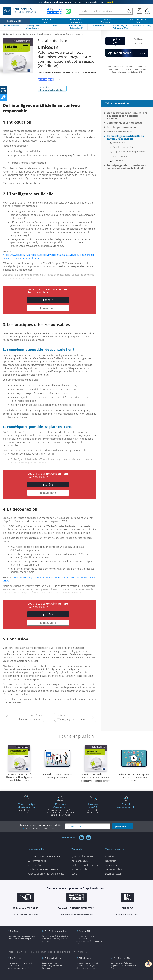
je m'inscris (123, 826)
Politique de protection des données (46, 874)
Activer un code (79, 869)
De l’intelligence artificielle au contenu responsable (125, 137)
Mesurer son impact (30, 719)
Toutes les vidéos (114, 869)
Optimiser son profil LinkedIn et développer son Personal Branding (127, 116)
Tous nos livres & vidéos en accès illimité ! (77, 2)
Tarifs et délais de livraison (85, 865)
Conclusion (118, 161)
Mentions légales (36, 865)
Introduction (119, 143)
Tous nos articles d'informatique (44, 856)
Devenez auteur (113, 874)
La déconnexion (120, 156)
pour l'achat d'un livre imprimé (27, 808)
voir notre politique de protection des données (44, 828)
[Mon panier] (139, 11)
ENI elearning (86, 958)
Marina (85, 72)
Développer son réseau (121, 127)
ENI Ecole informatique (56, 931)
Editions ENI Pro (53, 958)
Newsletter (111, 861)
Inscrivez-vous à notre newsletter (42, 826)
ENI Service (16, 958)
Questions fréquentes (82, 856)
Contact (75, 874)
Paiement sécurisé (81, 861)
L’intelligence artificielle (124, 147)
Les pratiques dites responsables (129, 152)
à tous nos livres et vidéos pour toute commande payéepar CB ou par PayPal (60, 809)
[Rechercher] (129, 11)
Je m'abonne (48, 308)
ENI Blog (14, 931)
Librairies (110, 856)
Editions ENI (20, 11)
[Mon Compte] (147, 11)
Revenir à (52, 89)
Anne (55, 72)
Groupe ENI (85, 931)
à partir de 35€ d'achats (93, 808)
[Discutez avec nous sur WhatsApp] (68, 11)
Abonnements (112, 865)
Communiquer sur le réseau (124, 123)
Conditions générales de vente (43, 869)
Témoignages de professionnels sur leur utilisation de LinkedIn (77, 719)
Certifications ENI (122, 958)
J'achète (48, 300)
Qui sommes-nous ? (37, 861)
